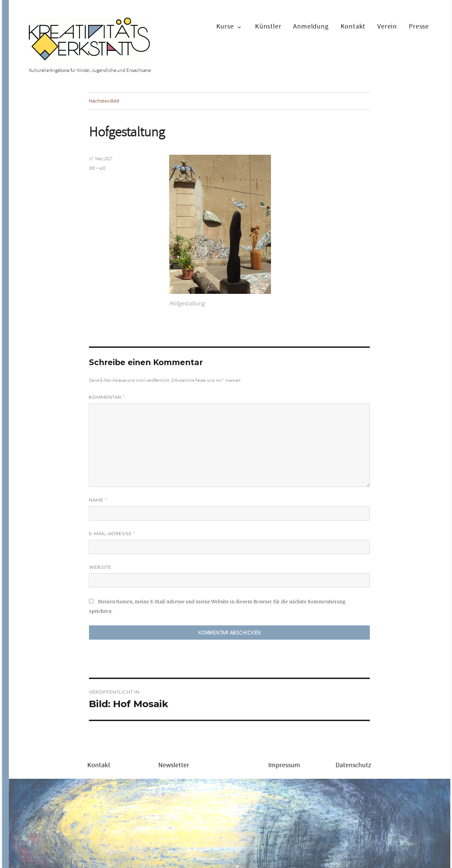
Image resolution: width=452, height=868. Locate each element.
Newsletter (174, 765)
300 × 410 (97, 168)
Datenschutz (353, 765)
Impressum (284, 765)
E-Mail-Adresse (112, 534)
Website (100, 567)
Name (98, 500)
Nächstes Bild (104, 101)
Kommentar (107, 397)
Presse (419, 26)
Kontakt (353, 26)
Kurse (225, 26)
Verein (387, 26)
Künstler (268, 26)
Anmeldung (311, 26)
